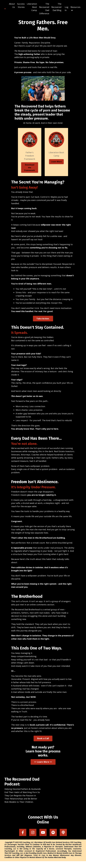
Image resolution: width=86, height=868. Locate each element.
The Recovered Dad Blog (56, 7)
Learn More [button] (56, 165)
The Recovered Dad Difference (44, 9)
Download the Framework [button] (30, 171)
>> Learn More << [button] (43, 769)
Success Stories (21, 5)
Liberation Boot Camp (32, 7)
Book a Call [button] (43, 745)
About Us (12, 5)
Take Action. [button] (43, 323)
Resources (75, 9)
